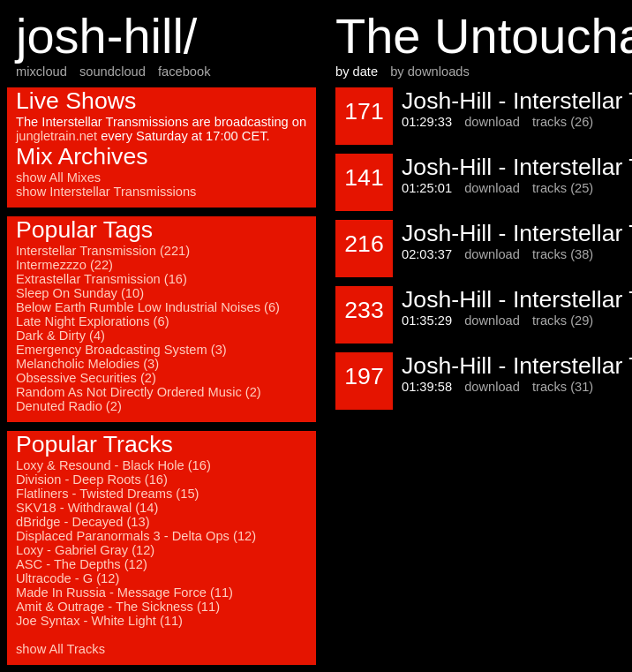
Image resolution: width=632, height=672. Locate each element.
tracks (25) (563, 188)
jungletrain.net (56, 136)
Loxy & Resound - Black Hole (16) (113, 465)
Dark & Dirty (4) (60, 336)
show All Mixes (58, 177)
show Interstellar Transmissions (106, 192)
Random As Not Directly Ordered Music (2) (139, 392)
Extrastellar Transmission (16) (102, 279)
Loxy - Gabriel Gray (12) (85, 550)
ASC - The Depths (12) (82, 564)
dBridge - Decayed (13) (83, 522)
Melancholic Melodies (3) (87, 364)
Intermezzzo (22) (64, 265)
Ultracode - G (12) (68, 578)
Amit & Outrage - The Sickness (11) (118, 607)
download (492, 122)
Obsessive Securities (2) (86, 378)
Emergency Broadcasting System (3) (121, 350)
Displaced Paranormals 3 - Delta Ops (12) (136, 536)
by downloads (430, 72)
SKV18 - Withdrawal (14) (87, 508)
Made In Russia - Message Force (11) (124, 593)
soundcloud (113, 72)
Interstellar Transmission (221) (103, 251)
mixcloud (41, 72)
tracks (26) (563, 122)
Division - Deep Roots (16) (92, 479)
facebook (184, 72)
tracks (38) (563, 254)
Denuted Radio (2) (69, 406)
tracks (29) (563, 321)
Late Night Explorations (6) (93, 321)
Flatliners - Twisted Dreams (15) (107, 494)
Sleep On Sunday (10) (80, 293)
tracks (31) (563, 387)
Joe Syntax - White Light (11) (99, 621)
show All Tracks (60, 649)
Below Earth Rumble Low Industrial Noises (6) (148, 307)
